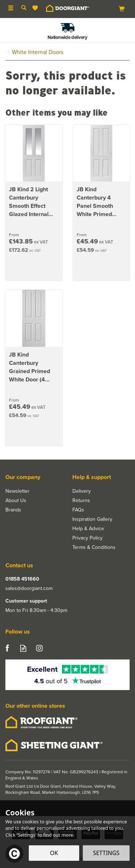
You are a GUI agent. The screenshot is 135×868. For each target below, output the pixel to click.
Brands (13, 510)
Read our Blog (23, 648)
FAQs (78, 510)
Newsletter (17, 491)
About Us (16, 501)
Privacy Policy (87, 538)
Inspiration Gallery (92, 519)
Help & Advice (88, 529)
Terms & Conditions (94, 547)
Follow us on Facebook (7, 648)
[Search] (24, 8)
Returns (81, 501)
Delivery (82, 491)
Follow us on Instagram (39, 648)
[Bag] (122, 8)
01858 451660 (22, 579)
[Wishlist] (37, 8)
